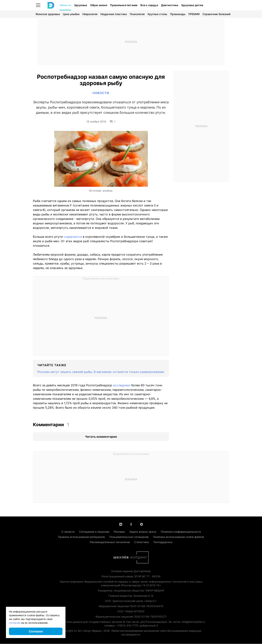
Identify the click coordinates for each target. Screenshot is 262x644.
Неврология (90, 14)
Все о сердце (149, 5)
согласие (15, 623)
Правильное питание (124, 5)
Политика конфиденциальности (181, 532)
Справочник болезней (216, 14)
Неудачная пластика (114, 14)
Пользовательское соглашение (129, 537)
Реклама (119, 532)
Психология (137, 14)
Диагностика (170, 5)
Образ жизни (99, 5)
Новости (65, 5)
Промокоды (178, 14)
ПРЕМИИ (194, 14)
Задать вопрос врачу (143, 532)
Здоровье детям (192, 5)
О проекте (68, 532)
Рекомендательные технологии (110, 542)
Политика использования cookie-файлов (179, 537)
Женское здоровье (48, 14)
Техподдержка (163, 542)
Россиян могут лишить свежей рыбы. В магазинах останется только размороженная (101, 372)
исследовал (122, 385)
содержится (73, 237)
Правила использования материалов (81, 537)
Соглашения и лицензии (94, 532)
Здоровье (81, 5)
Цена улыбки (71, 14)
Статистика (142, 542)
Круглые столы (157, 14)
